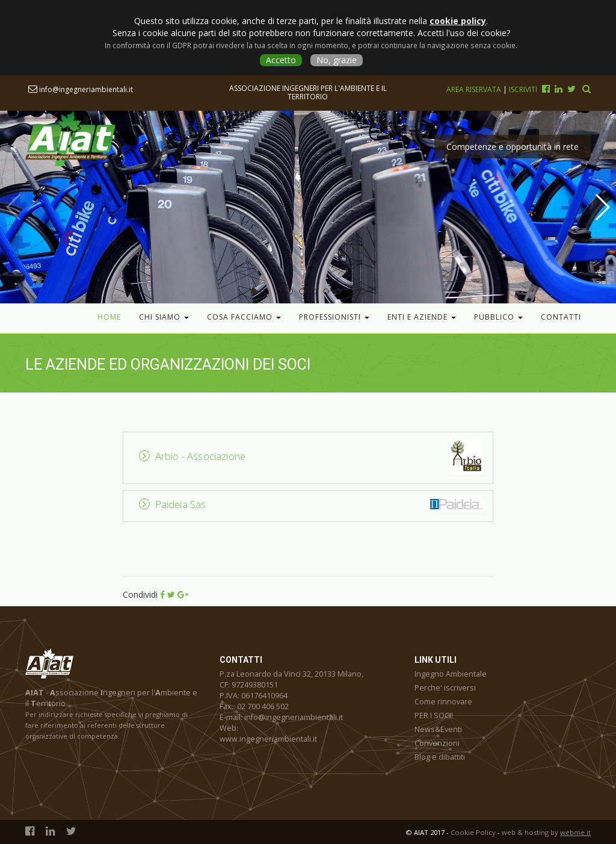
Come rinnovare (443, 702)
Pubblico (498, 317)
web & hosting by (546, 832)
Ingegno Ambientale (451, 674)
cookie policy (458, 21)
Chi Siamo (164, 317)
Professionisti (334, 317)
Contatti (561, 317)
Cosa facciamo (244, 317)
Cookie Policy (473, 832)
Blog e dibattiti (440, 757)
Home (109, 317)
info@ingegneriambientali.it (81, 89)
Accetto (281, 60)
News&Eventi (438, 729)
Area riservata (475, 89)
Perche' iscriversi (445, 688)
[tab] (314, 456)
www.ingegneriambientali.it (268, 739)
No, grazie (337, 60)
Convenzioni (437, 743)
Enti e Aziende (422, 317)
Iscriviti (523, 89)
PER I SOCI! (434, 715)
